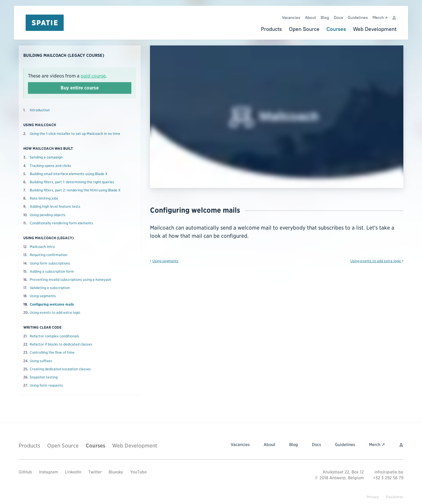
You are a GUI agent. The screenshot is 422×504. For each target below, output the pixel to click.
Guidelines (358, 17)
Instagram (48, 472)
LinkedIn (73, 472)
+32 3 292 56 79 (388, 478)
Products (271, 29)
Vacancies (291, 17)
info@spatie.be (389, 472)
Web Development (375, 29)
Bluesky (116, 472)
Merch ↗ (380, 17)
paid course (93, 76)
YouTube (138, 472)
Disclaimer (395, 497)
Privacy (373, 497)
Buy (80, 88)
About (310, 17)
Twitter (95, 472)
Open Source (304, 29)
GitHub (25, 472)
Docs (338, 17)
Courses (336, 29)
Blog (325, 17)
